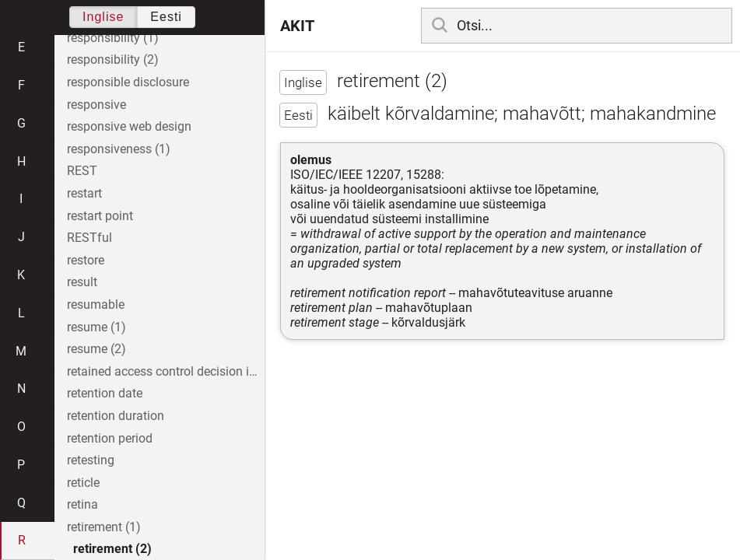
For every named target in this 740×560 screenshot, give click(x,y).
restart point (100, 216)
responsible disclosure (128, 82)
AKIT (297, 26)
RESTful (89, 238)
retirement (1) (104, 527)
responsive (96, 105)
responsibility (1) (113, 38)
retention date (105, 393)
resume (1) (96, 327)
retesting (91, 460)
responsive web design (129, 126)
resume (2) (96, 349)
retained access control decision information (166, 371)
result (82, 282)
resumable (96, 304)
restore (86, 260)
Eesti (166, 17)
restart (84, 193)
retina (82, 504)
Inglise (103, 17)
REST (82, 171)
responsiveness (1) (119, 149)
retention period (110, 438)
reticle (83, 483)
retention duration (116, 416)
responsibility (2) (113, 59)
